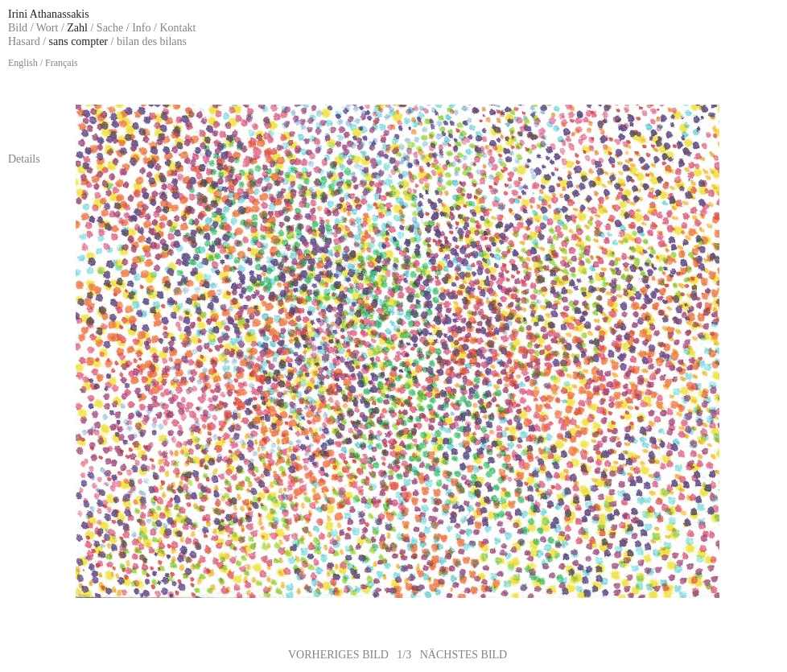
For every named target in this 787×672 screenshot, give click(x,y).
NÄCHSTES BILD (464, 655)
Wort (47, 28)
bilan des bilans (152, 41)
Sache (110, 28)
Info (141, 28)
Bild (18, 28)
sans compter (78, 41)
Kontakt (177, 28)
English (23, 63)
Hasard (24, 41)
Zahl (77, 28)
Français (62, 63)
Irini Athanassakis (49, 14)
